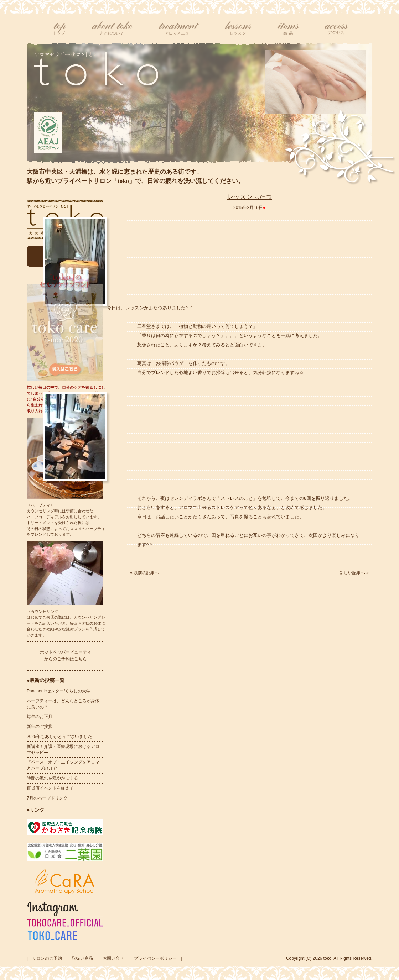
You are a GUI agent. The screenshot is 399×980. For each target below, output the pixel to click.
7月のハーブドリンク (47, 798)
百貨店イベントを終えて (50, 788)
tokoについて (112, 28)
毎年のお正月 (40, 717)
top (60, 28)
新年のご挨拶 (40, 727)
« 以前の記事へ (145, 573)
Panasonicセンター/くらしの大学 (59, 691)
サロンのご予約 (47, 958)
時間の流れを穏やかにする (52, 778)
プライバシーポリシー (155, 958)
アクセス (336, 28)
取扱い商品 (82, 958)
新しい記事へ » (354, 573)
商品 (288, 28)
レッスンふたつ (249, 197)
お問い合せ (113, 958)
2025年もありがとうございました (59, 737)
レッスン (238, 28)
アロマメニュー (179, 28)
